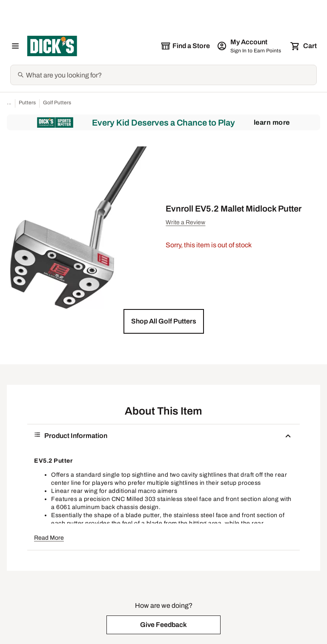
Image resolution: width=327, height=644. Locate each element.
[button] (164, 321)
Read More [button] (49, 538)
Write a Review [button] (185, 222)
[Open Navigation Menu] (15, 46)
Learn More (272, 122)
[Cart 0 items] (304, 46)
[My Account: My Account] (250, 46)
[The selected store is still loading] (185, 46)
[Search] (170, 75)
